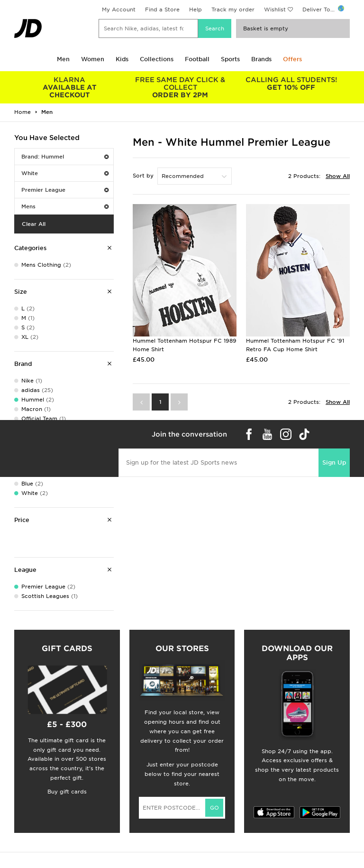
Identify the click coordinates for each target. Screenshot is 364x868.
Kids (122, 59)
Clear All (34, 224)
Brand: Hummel (65, 157)
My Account (119, 9)
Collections (157, 59)
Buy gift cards (67, 792)
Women (93, 59)
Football (197, 59)
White (65, 173)
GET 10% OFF (291, 84)
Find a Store (162, 9)
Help (196, 9)
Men (63, 59)
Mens (65, 206)
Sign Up (334, 462)
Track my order (233, 9)
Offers (292, 59)
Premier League (65, 190)
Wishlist (275, 9)
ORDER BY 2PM (181, 87)
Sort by (143, 176)
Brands (261, 59)
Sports (230, 59)
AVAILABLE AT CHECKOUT (70, 87)
